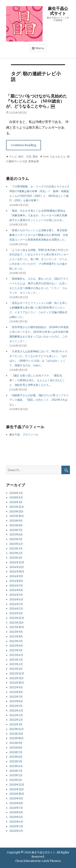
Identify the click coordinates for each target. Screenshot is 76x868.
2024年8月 (16, 581)
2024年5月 (16, 595)
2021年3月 (16, 771)
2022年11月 (17, 678)
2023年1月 (16, 669)
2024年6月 (16, 590)
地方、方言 (25, 157)
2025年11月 (16, 512)
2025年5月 (16, 539)
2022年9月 (16, 687)
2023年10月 (17, 627)
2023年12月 (17, 618)
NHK (46, 157)
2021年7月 (16, 752)
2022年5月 (16, 706)
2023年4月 (16, 655)
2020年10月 (17, 794)
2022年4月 (16, 711)
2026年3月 (16, 493)
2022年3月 (16, 715)
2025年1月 (16, 558)
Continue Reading (24, 145)
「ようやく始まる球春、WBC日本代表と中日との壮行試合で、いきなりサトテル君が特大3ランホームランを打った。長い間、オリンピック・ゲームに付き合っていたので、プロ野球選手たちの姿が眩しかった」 (39, 259)
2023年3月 (16, 660)
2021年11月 (16, 734)
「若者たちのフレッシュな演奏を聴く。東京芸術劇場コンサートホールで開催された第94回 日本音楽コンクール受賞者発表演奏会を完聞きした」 (39, 235)
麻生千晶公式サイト (58, 11)
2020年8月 (16, 803)
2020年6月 (16, 812)
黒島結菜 (34, 161)
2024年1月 (16, 613)
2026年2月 (16, 497)
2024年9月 (16, 576)
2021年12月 (17, 729)
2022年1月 (16, 724)
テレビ (13, 157)
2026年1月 (16, 502)
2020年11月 (17, 789)
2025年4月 (16, 544)
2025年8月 (16, 525)
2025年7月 (16, 530)
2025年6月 (16, 535)
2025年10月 (17, 516)
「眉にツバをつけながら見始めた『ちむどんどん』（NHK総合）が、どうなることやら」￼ (36, 101)
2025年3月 (16, 549)
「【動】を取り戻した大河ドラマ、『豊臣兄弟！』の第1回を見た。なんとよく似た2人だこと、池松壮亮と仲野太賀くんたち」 (37, 380)
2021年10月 (17, 738)
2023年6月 (16, 646)
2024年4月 (16, 599)
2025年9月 (16, 521)
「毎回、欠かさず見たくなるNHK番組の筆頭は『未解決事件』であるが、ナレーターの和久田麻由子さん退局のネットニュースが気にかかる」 (38, 215)
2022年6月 (16, 701)
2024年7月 (16, 586)
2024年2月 (16, 609)
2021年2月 (16, 775)
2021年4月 (16, 766)
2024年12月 (17, 562)
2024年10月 (17, 572)
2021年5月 (16, 761)
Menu (40, 48)
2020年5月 (16, 817)
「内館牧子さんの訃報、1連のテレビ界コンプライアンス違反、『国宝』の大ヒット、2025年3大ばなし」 (39, 400)
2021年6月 (16, 757)
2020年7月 (16, 808)
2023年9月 (16, 632)
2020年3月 (16, 826)
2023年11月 (17, 623)
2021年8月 (16, 748)
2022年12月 (17, 674)
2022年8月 (16, 692)
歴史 (35, 157)
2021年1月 (16, 780)
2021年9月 (16, 743)
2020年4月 (16, 822)
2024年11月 (17, 567)
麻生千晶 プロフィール (24, 435)
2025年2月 (16, 553)
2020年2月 (16, 831)
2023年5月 (16, 650)
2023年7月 (16, 641)
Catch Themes (51, 861)
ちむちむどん (58, 157)
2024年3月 (16, 604)
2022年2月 (16, 720)
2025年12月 (17, 507)
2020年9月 (16, 798)
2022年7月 (16, 697)
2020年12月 (17, 785)
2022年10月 (17, 683)
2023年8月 (16, 636)
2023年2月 (16, 664)
